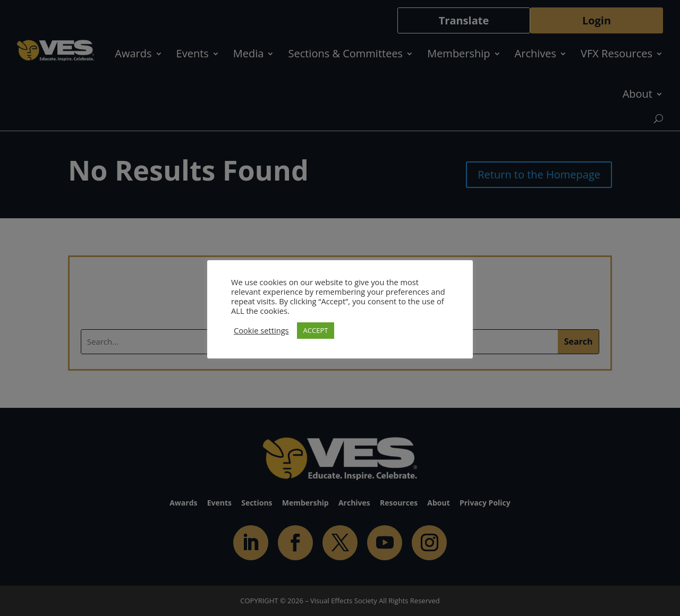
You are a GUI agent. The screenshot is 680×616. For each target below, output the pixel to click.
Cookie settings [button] (261, 330)
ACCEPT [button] (316, 330)
